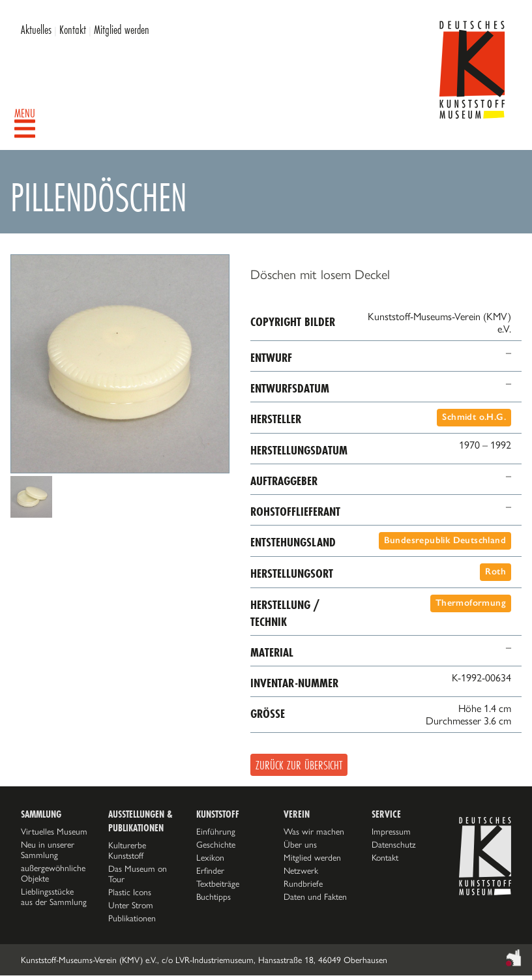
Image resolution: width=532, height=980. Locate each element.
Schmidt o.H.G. (474, 417)
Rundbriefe (303, 883)
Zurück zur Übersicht (299, 765)
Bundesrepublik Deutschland (445, 540)
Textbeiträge (218, 883)
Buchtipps (214, 897)
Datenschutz (394, 844)
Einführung (216, 831)
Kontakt (73, 29)
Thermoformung (471, 603)
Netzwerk (301, 870)
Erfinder (210, 870)
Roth (495, 572)
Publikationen (132, 918)
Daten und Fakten (315, 897)
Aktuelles (36, 29)
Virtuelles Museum (54, 831)
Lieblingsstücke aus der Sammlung (54, 897)
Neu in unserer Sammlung (48, 850)
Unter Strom (131, 905)
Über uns (300, 844)
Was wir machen (314, 831)
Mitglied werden (122, 29)
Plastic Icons (130, 892)
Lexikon (210, 857)
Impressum (391, 831)
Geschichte (216, 844)
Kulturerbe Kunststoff (127, 850)
